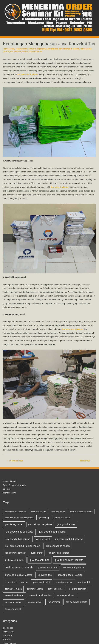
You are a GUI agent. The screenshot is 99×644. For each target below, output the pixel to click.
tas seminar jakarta (19, 52)
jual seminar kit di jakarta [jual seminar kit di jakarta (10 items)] (69, 539)
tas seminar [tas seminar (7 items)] (54, 602)
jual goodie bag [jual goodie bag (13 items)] (66, 524)
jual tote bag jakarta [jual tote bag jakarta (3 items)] (48, 568)
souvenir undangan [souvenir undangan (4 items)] (15, 595)
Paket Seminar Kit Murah (14, 485)
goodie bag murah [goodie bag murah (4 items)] (14, 524)
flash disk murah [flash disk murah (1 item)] (58, 512)
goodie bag (8, 628)
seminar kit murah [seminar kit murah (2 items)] (13, 589)
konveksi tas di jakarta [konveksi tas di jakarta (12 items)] (70, 575)
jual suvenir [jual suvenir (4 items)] (37, 553)
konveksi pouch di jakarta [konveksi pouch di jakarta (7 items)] (19, 575)
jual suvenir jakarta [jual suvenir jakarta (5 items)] (15, 560)
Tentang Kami (9, 493)
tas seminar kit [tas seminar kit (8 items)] (13, 609)
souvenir (7, 639)
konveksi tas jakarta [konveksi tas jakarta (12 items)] (17, 582)
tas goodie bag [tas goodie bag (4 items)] (35, 602)
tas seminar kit (36, 52)
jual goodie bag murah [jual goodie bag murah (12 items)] (18, 539)
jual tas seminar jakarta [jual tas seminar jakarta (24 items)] (69, 560)
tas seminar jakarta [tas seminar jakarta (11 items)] (77, 602)
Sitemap (7, 489)
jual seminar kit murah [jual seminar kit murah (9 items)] (58, 546)
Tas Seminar (21, 49)
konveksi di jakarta (37, 49)
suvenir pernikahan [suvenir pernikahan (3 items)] (66, 595)
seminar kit (8, 635)
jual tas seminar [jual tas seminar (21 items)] (39, 560)
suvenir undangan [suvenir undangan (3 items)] (14, 602)
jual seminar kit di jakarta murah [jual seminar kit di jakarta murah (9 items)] (23, 546)
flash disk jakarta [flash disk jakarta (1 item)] (39, 512)
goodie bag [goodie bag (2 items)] (44, 518)
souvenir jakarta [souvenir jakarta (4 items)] (35, 589)
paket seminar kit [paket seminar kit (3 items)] (42, 582)
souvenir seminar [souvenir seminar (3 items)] (77, 589)
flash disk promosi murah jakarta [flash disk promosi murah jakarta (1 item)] (19, 518)
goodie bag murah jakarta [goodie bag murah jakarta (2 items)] (40, 524)
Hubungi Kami (9, 481)
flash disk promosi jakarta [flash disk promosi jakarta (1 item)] (81, 512)
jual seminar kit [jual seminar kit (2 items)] (43, 539)
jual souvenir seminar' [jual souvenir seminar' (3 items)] (15, 553)
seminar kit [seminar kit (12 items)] (84, 582)
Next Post (86, 461)
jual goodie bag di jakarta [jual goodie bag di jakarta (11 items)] (19, 532)
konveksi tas (9, 49)
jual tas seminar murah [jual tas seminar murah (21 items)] (19, 568)
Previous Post (15, 461)
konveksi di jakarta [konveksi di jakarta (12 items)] (73, 568)
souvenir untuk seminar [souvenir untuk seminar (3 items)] (41, 595)
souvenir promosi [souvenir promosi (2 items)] (56, 589)
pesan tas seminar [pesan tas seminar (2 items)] (63, 582)
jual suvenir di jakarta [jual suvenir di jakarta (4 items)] (58, 553)
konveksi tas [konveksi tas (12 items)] (45, 575)
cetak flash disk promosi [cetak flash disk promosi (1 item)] (16, 512)
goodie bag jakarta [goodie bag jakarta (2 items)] (62, 518)
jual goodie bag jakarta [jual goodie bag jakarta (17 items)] (52, 532)
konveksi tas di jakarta (69, 49)
